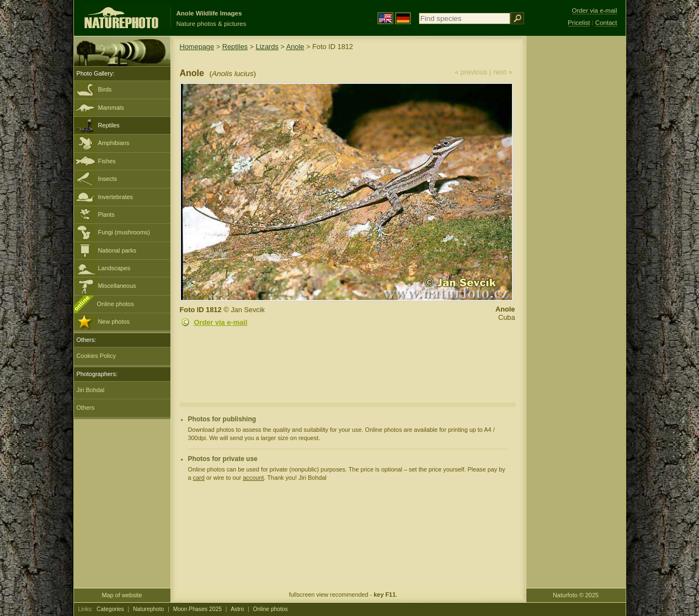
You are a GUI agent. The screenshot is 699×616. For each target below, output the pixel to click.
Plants (106, 215)
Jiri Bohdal (91, 390)
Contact (606, 23)
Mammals (111, 108)
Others (86, 408)
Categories (110, 609)
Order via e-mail (221, 322)
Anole (295, 47)
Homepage (197, 47)
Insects (108, 179)
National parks (118, 250)
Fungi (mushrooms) (124, 232)
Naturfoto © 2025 (576, 595)
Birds (105, 89)
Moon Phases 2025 (198, 609)
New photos (114, 322)
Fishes (107, 161)
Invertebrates (116, 197)
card (199, 478)
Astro (237, 609)
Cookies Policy (96, 356)
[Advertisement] (576, 212)
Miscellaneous (117, 286)
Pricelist (579, 23)
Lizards (267, 47)
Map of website (122, 595)
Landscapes (114, 268)
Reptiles (109, 125)
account (253, 478)
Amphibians (114, 143)
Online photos (116, 304)
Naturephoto (148, 609)
